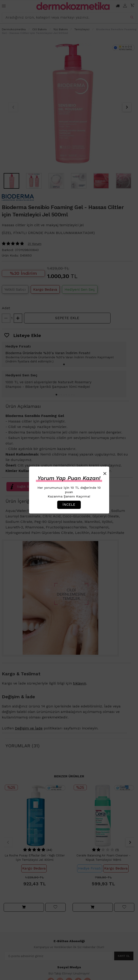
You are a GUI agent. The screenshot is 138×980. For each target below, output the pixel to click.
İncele (69, 505)
